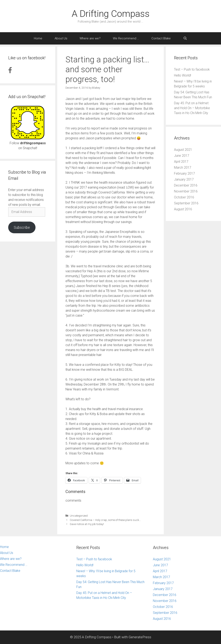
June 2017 (182, 156)
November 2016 (186, 191)
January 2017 (184, 179)
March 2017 (183, 168)
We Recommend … (126, 38)
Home (38, 38)
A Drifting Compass (111, 14)
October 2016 (184, 197)
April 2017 (181, 162)
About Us (61, 38)
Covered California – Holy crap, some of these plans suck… (105, 520)
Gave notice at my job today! (87, 524)
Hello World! (183, 75)
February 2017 (184, 173)
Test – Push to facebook (192, 69)
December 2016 (186, 185)
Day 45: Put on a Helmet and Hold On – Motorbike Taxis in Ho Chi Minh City (192, 108)
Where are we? (90, 38)
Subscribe (22, 227)
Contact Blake (161, 38)
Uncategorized (79, 516)
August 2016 (183, 209)
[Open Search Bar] (185, 38)
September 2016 (186, 203)
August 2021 (183, 150)
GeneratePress (140, 637)
